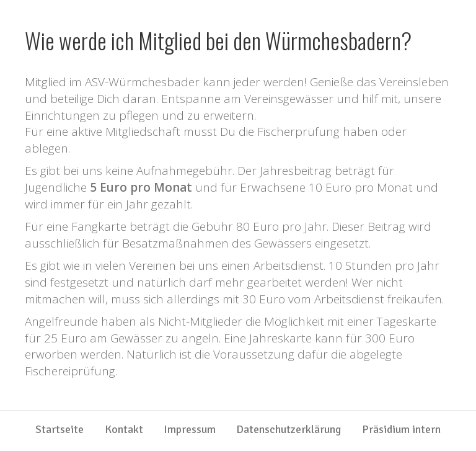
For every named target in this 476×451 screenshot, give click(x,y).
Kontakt (124, 430)
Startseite (59, 430)
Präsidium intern (401, 430)
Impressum (190, 430)
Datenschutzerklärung (289, 430)
